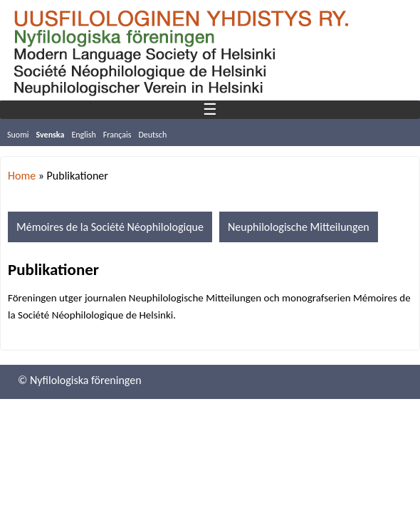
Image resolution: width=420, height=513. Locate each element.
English (83, 135)
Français (117, 135)
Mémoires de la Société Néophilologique (110, 227)
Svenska (51, 135)
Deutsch (152, 135)
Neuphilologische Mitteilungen (299, 227)
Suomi (18, 135)
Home (22, 176)
